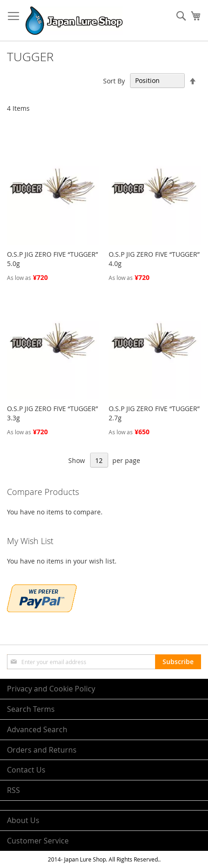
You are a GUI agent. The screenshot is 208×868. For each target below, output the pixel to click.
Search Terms (31, 709)
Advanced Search (37, 729)
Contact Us (26, 770)
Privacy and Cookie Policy (51, 689)
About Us (23, 820)
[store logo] (74, 21)
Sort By (114, 80)
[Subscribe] (178, 662)
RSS (13, 790)
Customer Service (38, 841)
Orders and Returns (42, 750)
